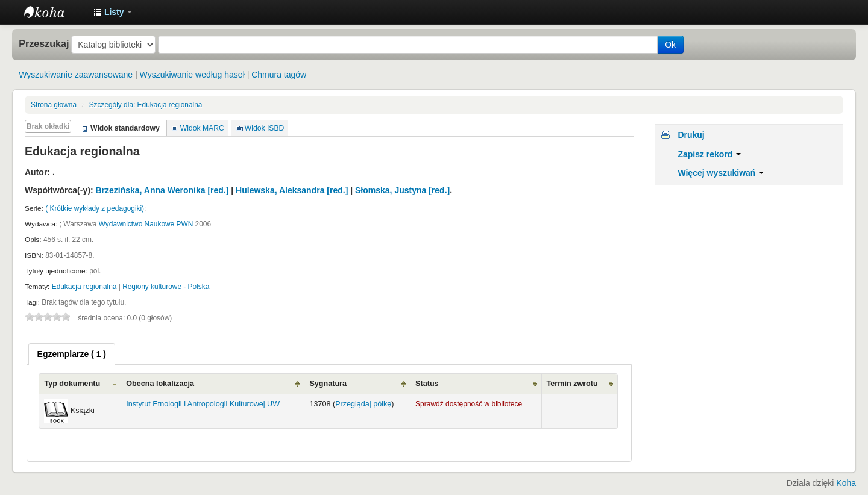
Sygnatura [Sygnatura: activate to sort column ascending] (328, 384)
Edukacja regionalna (146, 105)
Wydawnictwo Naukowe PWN (146, 224)
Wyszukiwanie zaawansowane (76, 75)
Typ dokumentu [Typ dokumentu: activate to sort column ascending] (72, 384)
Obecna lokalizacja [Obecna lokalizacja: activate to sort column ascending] (160, 384)
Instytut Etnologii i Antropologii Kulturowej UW (54, 12)
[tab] (72, 354)
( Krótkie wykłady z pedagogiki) (95, 208)
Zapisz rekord (709, 154)
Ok (670, 45)
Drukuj (691, 135)
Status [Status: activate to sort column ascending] (427, 384)
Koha (846, 483)
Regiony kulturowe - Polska (166, 287)
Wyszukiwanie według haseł (192, 75)
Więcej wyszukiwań (721, 173)
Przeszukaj (44, 43)
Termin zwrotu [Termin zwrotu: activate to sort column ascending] (572, 384)
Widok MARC (202, 128)
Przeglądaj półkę (363, 404)
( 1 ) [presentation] (72, 354)
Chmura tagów (279, 75)
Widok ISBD (265, 128)
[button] (113, 12)
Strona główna (54, 105)
